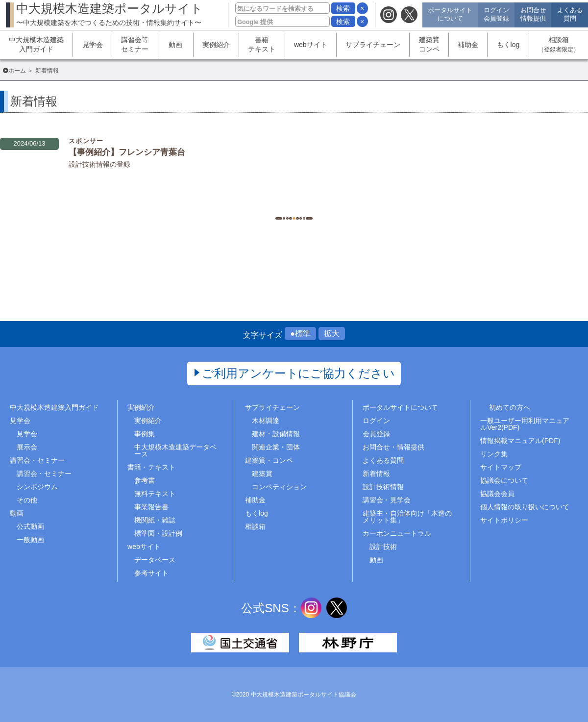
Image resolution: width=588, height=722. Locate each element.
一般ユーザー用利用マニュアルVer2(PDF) (525, 424)
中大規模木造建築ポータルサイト (110, 14)
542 (245, 206)
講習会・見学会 (387, 500)
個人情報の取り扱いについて (525, 507)
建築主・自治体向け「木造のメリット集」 (407, 517)
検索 (343, 8)
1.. (220, 206)
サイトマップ (501, 467)
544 (294, 206)
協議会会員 (497, 494)
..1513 (368, 206)
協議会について (504, 480)
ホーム (17, 71)
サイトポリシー (504, 520)
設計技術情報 (383, 487)
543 (269, 206)
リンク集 (494, 454)
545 (318, 206)
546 (343, 206)
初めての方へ (510, 407)
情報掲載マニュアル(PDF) (520, 441)
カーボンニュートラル (397, 533)
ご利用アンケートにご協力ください (299, 373)
